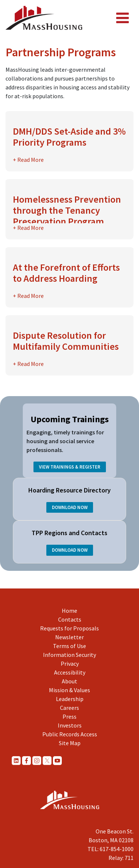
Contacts (70, 619)
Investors (70, 725)
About (69, 681)
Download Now (70, 507)
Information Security (69, 655)
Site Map (70, 743)
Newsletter (69, 637)
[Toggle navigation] (122, 18)
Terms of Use (69, 646)
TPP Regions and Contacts (69, 533)
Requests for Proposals (69, 628)
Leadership (70, 699)
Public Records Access (70, 734)
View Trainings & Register (70, 467)
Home (69, 611)
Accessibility (70, 672)
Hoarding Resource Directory (69, 490)
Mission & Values (69, 690)
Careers (69, 708)
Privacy (70, 664)
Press (69, 716)
